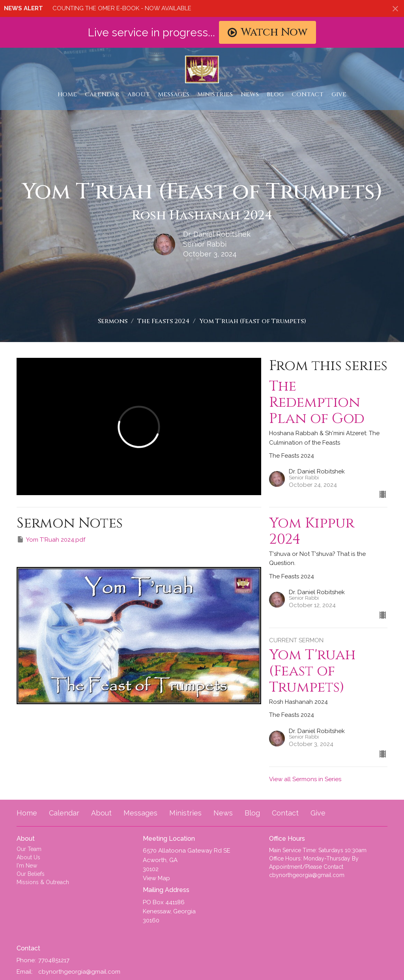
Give (339, 94)
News (250, 94)
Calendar (102, 94)
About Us (28, 857)
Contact (308, 94)
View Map (156, 878)
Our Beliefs (31, 874)
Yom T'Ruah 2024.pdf (51, 539)
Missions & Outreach (43, 882)
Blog (275, 94)
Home (67, 94)
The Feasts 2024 (163, 321)
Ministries (215, 94)
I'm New (27, 866)
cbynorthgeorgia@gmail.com (79, 972)
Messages (174, 94)
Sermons (113, 321)
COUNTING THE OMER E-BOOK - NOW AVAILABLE (122, 8)
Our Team (29, 849)
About (139, 94)
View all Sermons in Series (305, 779)
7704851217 (54, 960)
